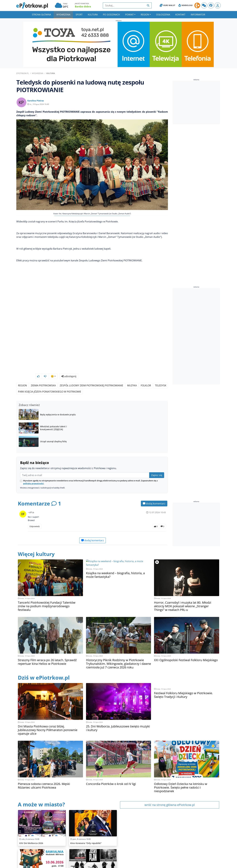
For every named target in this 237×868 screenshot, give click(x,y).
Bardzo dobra (83, 6)
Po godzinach (111, 14)
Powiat (129, 14)
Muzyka (132, 377)
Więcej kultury (37, 546)
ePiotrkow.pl (23, 73)
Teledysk (161, 377)
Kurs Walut (167, 5)
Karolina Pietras (36, 101)
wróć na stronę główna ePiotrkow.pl (170, 797)
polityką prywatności (33, 475)
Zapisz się (157, 467)
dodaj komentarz (154, 496)
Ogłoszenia (163, 14)
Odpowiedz (35, 518)
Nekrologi (186, 5)
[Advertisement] (196, 103)
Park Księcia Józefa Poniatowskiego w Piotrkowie (50, 384)
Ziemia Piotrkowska (43, 377)
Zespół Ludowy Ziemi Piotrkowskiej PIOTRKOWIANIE (91, 377)
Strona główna (41, 14)
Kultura (93, 14)
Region (145, 14)
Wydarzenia (63, 14)
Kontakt (180, 14)
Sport (79, 14)
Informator (198, 14)
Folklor (146, 377)
